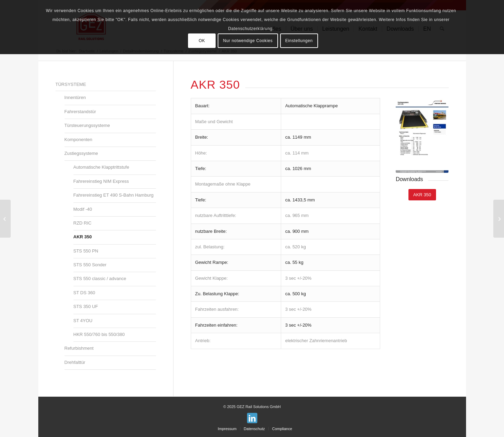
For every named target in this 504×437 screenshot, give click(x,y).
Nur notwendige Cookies (248, 41)
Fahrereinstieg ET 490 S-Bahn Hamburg (113, 195)
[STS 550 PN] (499, 219)
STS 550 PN (86, 251)
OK (202, 41)
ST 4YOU (83, 321)
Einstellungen (299, 41)
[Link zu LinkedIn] (252, 418)
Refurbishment (79, 348)
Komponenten (78, 140)
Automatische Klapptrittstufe (101, 167)
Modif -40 (83, 209)
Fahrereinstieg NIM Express (101, 181)
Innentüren (75, 97)
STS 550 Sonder (90, 265)
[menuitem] (227, 429)
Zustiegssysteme (81, 153)
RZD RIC (83, 223)
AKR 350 (83, 237)
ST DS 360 (84, 293)
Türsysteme (71, 84)
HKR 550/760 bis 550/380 (99, 334)
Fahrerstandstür (80, 112)
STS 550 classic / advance (100, 279)
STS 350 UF (86, 306)
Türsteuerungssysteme (87, 125)
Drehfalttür (75, 362)
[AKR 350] (422, 195)
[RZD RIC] (5, 219)
